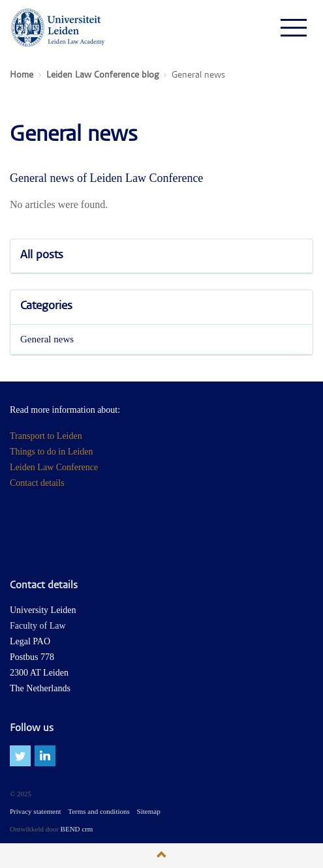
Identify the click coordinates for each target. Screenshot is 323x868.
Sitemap (149, 811)
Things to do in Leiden (52, 452)
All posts (42, 256)
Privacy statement (36, 811)
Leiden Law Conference (54, 467)
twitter (20, 756)
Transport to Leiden (46, 436)
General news (47, 339)
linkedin (45, 756)
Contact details (37, 483)
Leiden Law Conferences (58, 27)
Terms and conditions (99, 811)
